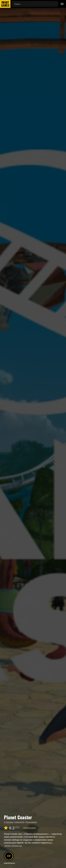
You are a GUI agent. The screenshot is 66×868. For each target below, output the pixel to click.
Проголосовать (30, 828)
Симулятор (19, 822)
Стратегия (9, 822)
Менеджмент (31, 822)
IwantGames (5, 4)
